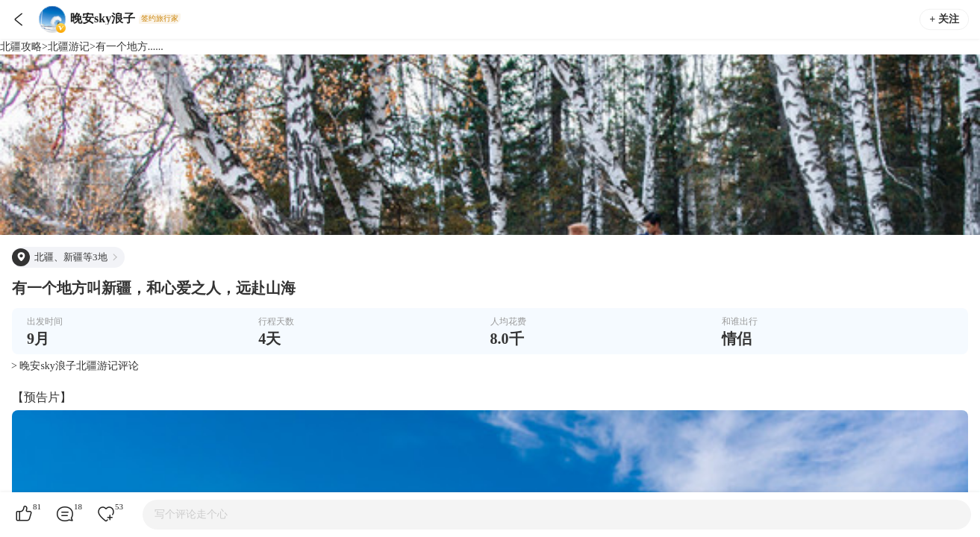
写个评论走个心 (191, 514)
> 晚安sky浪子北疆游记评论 (75, 366)
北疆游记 (69, 47)
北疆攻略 (21, 47)
